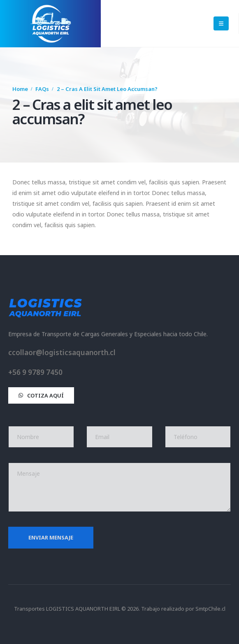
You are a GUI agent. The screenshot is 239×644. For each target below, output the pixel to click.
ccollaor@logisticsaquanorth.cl (62, 352)
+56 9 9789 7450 (35, 372)
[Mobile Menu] (221, 23)
